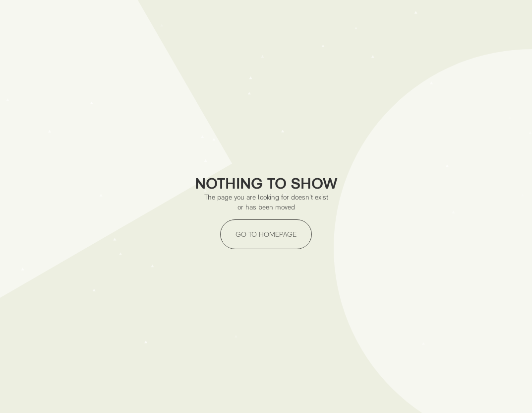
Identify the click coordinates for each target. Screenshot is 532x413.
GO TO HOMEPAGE (266, 234)
